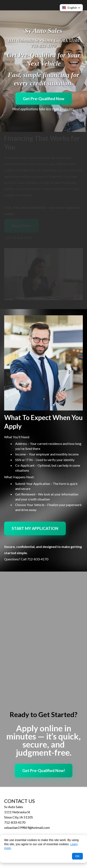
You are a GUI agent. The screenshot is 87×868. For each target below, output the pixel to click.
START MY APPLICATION (35, 528)
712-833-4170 (44, 46)
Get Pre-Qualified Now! (44, 770)
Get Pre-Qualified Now (44, 99)
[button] (71, 8)
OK (77, 856)
